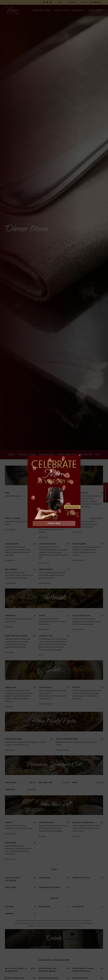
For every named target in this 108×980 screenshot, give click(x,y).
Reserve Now (54, 494)
